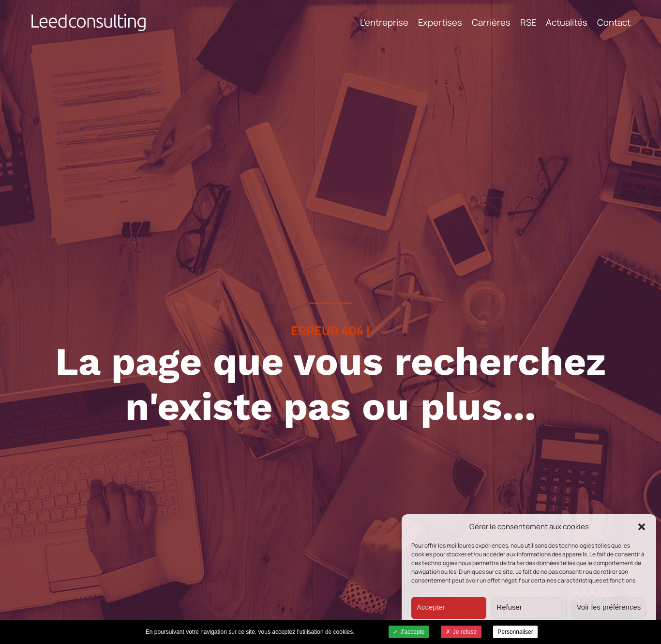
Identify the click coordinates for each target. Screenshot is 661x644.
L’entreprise (384, 22)
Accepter (431, 607)
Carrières (491, 22)
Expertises (440, 22)
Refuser (509, 607)
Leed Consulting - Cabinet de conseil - (89, 22)
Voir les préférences (609, 607)
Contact (614, 22)
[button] (642, 527)
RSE (528, 22)
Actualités (567, 22)
